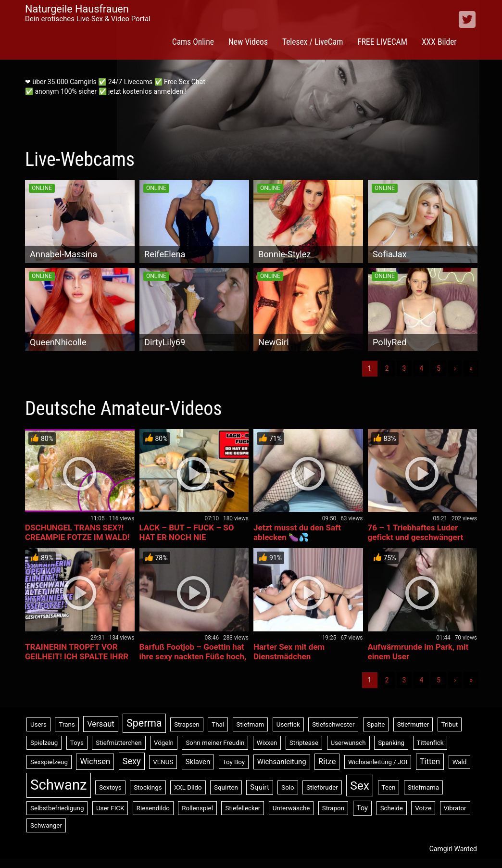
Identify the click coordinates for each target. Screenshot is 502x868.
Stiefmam (251, 724)
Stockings (148, 787)
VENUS (163, 762)
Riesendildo (153, 808)
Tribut (450, 724)
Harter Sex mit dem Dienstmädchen (289, 652)
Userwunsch (348, 743)
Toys (77, 743)
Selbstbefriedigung (57, 808)
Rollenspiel (197, 808)
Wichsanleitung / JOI (378, 762)
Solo (288, 787)
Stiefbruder (322, 787)
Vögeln (164, 743)
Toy (363, 808)
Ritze (327, 761)
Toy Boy (234, 762)
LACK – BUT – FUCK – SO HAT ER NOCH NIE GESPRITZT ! (187, 537)
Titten (430, 761)
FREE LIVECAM (382, 42)
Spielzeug (44, 743)
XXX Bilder (439, 42)
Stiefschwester (333, 724)
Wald (460, 762)
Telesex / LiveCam (313, 42)
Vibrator (455, 808)
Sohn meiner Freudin (215, 743)
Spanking (391, 743)
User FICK (110, 808)
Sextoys (110, 787)
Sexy (132, 761)
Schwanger (46, 825)
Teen (389, 787)
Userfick (288, 724)
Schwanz (59, 785)
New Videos (248, 42)
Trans (67, 724)
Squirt (260, 787)
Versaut (101, 724)
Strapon (333, 808)
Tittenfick (430, 743)
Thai (218, 724)
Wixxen (267, 743)
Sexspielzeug (49, 762)
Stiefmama (423, 787)
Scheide (392, 808)
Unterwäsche (291, 808)
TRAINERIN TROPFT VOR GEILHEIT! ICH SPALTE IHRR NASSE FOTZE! (77, 656)
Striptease (304, 743)
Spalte (376, 724)
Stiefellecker (243, 808)
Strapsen (187, 724)
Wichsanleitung (282, 762)
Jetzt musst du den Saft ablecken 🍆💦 (297, 532)
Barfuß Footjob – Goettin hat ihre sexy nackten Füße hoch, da (193, 656)
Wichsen (95, 761)
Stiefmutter (413, 724)
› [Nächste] (455, 368)
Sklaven (198, 762)
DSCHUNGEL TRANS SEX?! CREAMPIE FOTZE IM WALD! (77, 532)
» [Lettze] (471, 368)
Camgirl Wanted (453, 849)
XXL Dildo (188, 787)
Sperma (144, 723)
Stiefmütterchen (119, 743)
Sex (360, 786)
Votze (423, 808)
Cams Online (193, 42)
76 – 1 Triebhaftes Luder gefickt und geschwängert (416, 532)
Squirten (226, 787)
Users (38, 724)
